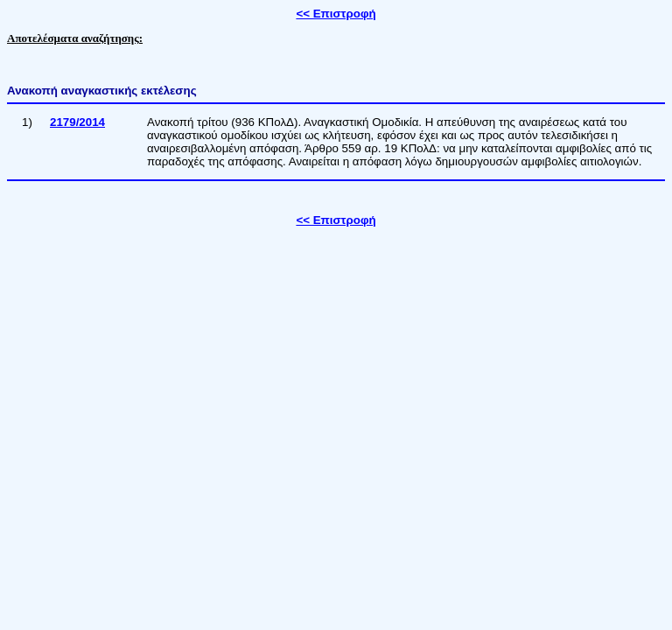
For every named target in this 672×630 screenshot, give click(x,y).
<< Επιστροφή (336, 14)
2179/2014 (77, 122)
